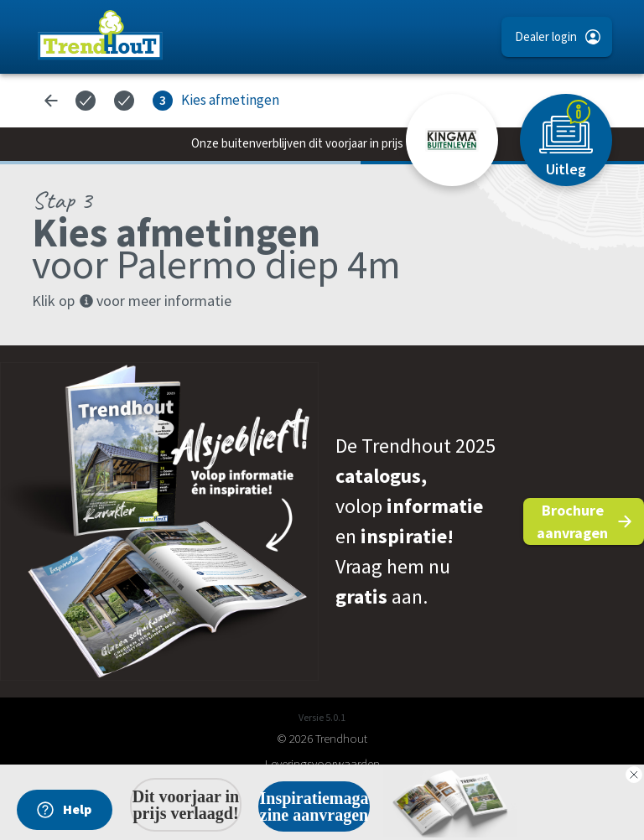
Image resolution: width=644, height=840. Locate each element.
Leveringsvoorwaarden (322, 763)
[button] (557, 37)
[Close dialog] (634, 775)
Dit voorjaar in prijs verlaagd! (186, 805)
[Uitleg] (566, 140)
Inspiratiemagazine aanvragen (314, 806)
